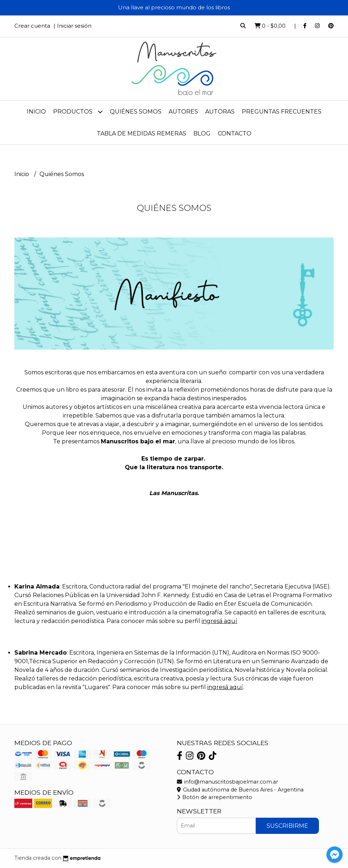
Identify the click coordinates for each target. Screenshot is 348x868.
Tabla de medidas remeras (142, 133)
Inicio (36, 112)
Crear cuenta (32, 26)
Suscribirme (287, 826)
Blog (202, 133)
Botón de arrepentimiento (215, 797)
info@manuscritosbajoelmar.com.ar (227, 782)
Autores (183, 112)
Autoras (220, 112)
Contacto (235, 133)
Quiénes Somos (136, 112)
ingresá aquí (219, 621)
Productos (78, 112)
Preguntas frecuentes (282, 112)
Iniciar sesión (74, 26)
